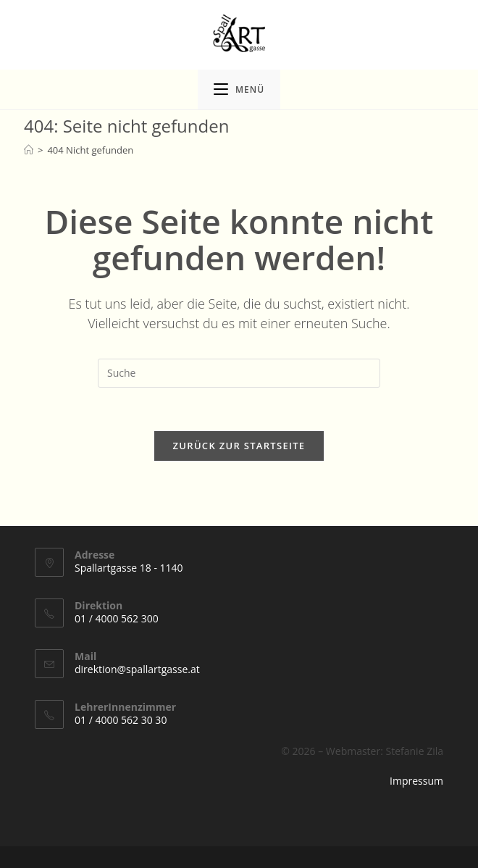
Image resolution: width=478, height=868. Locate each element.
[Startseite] (29, 150)
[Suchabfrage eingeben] (239, 373)
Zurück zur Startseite (239, 446)
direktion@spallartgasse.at (137, 669)
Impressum (416, 781)
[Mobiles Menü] (239, 89)
